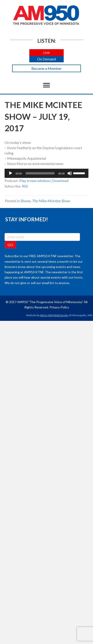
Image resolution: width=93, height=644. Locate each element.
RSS (25, 186)
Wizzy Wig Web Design (54, 315)
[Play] (11, 173)
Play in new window (34, 181)
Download (60, 181)
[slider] (40, 173)
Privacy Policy (59, 307)
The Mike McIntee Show (51, 201)
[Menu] (46, 85)
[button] (46, 53)
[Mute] (70, 173)
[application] (46, 173)
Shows (25, 201)
